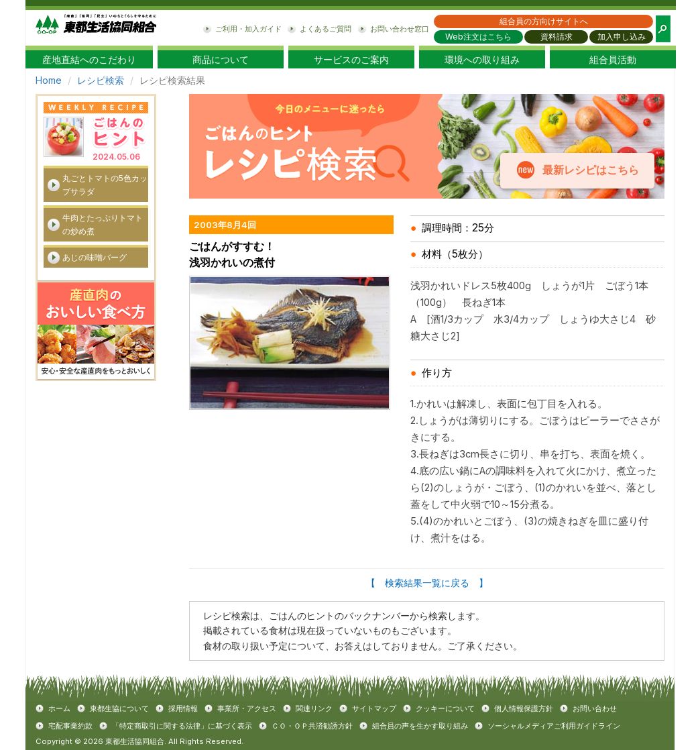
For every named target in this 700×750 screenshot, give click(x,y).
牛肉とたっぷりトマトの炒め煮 (103, 224)
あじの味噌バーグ (95, 257)
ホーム (59, 708)
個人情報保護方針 (524, 708)
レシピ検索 (101, 80)
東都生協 (96, 28)
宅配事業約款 (70, 726)
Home (49, 80)
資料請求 (557, 37)
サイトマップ (374, 708)
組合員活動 (613, 60)
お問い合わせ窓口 (400, 29)
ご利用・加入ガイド (248, 29)
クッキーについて (445, 708)
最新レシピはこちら (590, 170)
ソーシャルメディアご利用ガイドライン (554, 726)
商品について (221, 60)
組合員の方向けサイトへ (544, 21)
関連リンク (314, 708)
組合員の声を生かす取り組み (420, 726)
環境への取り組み (482, 60)
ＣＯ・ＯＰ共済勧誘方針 (312, 726)
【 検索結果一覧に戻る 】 (427, 583)
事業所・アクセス (247, 708)
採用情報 (183, 708)
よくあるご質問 (326, 29)
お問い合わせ (595, 708)
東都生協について (119, 708)
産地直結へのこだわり (89, 60)
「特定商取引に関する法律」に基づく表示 (182, 726)
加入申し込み (622, 37)
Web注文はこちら (478, 37)
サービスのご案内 (351, 60)
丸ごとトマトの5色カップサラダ (105, 185)
